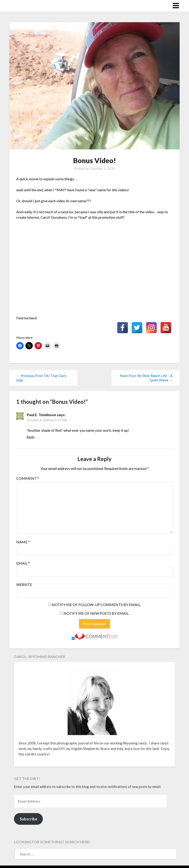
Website (24, 584)
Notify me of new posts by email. (96, 613)
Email (23, 563)
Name (23, 542)
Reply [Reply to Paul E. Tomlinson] (31, 437)
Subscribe (29, 819)
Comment (28, 478)
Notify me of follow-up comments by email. (96, 605)
